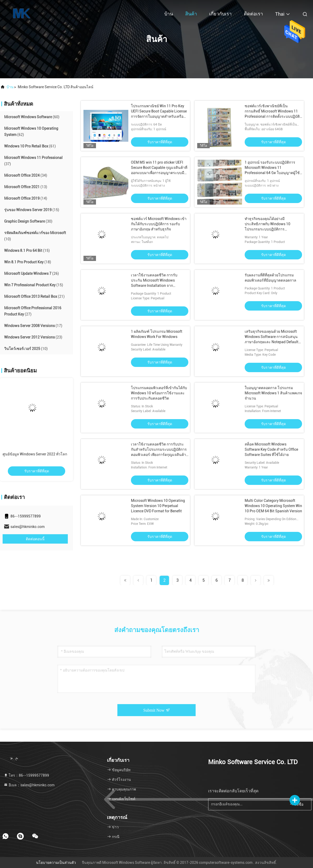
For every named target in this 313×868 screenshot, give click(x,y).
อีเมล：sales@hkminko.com (29, 785)
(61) (30, 146)
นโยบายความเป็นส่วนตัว (56, 863)
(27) (33, 311)
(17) (33, 326)
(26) (32, 274)
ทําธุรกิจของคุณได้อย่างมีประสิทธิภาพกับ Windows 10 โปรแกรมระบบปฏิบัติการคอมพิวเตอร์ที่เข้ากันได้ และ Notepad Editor (267, 229)
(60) (32, 117)
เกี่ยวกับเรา (220, 14)
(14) (26, 198)
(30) (28, 221)
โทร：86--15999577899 (26, 775)
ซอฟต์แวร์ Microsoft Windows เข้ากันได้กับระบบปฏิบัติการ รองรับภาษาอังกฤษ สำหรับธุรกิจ (159, 224)
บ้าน (169, 14)
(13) (26, 187)
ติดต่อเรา (253, 14)
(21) (34, 296)
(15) (32, 210)
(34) (26, 175)
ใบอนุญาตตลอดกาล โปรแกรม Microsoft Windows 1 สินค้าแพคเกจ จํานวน (273, 393)
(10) (35, 236)
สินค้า (191, 14)
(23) (33, 337)
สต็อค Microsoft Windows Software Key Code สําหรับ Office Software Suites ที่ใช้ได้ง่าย (271, 449)
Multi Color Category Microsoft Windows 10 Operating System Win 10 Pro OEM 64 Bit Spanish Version (273, 506)
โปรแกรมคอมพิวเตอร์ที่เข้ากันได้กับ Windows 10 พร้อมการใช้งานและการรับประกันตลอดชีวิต (159, 393)
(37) (33, 161)
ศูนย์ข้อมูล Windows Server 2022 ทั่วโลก (35, 454)
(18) (28, 262)
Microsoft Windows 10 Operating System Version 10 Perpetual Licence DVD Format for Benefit (158, 506)
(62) (31, 132)
